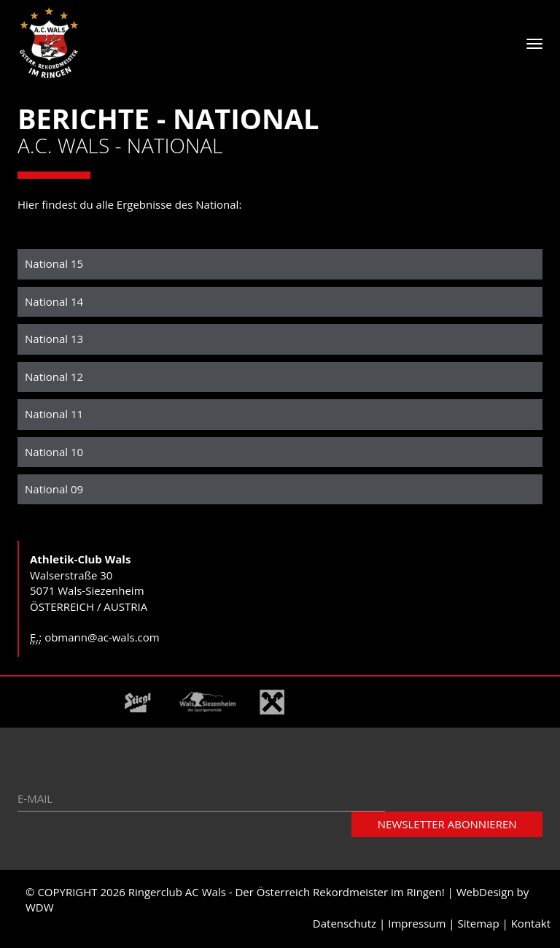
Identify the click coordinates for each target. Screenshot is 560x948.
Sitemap (478, 925)
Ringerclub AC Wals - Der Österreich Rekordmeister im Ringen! (287, 894)
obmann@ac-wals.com (102, 639)
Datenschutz (345, 925)
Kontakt (531, 925)
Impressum (417, 925)
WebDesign (485, 894)
